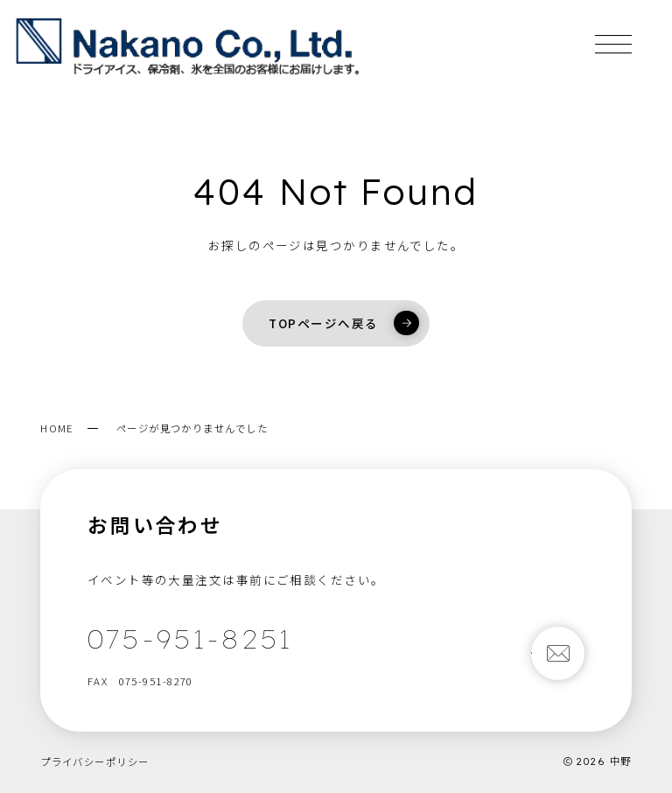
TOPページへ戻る (343, 323)
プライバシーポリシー (94, 761)
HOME (57, 428)
